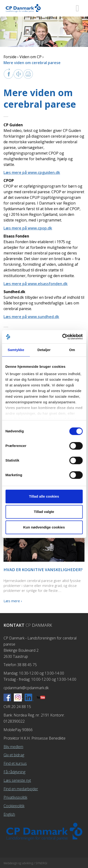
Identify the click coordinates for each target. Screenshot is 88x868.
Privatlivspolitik (15, 797)
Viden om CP (31, 57)
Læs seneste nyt (17, 780)
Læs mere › (13, 601)
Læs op (18, 74)
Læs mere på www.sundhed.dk (31, 317)
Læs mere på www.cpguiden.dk (32, 172)
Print (28, 74)
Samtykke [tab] (16, 350)
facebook (8, 74)
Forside (10, 57)
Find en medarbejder (21, 789)
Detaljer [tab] (44, 350)
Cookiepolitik (14, 806)
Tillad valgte (44, 512)
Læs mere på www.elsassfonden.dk (36, 284)
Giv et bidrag (14, 755)
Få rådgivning (14, 772)
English (9, 814)
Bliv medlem (13, 747)
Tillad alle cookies (44, 496)
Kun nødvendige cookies (44, 527)
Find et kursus (15, 763)
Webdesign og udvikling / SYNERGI (25, 863)
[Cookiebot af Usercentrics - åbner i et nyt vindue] (63, 337)
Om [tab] (72, 350)
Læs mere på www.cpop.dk (28, 228)
